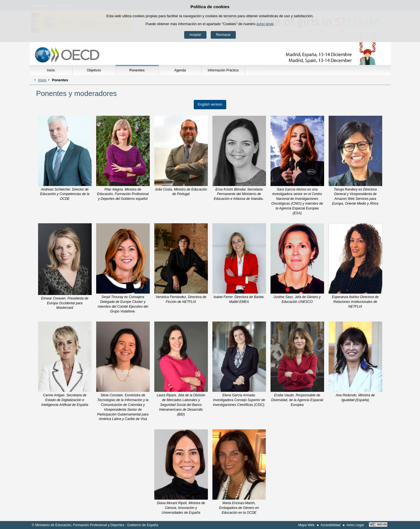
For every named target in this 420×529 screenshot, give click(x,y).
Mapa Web (306, 525)
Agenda (180, 70)
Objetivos (94, 70)
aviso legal (265, 24)
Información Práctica (223, 70)
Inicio (51, 70)
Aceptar (195, 35)
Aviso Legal (355, 525)
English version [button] (210, 104)
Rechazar (223, 35)
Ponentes (137, 70)
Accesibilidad (330, 525)
